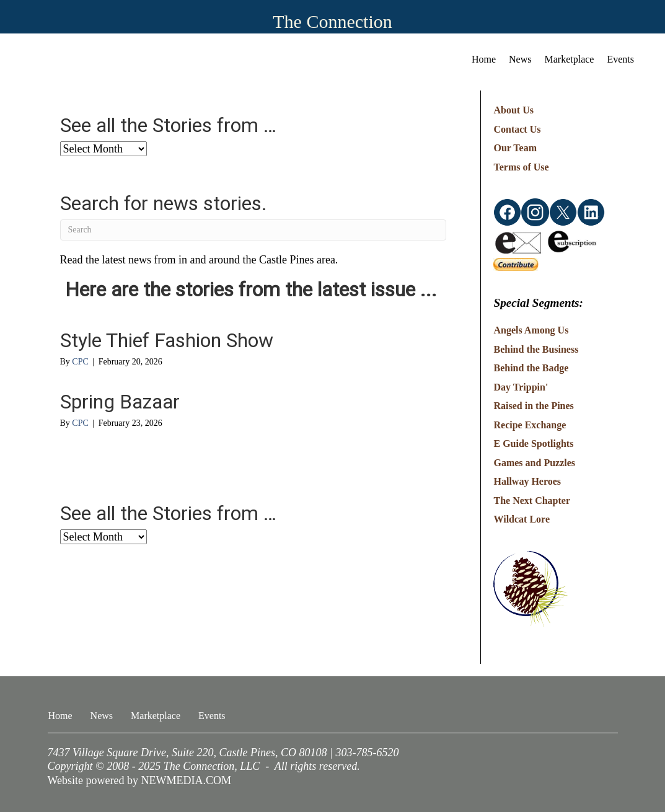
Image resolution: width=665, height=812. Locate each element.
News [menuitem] (520, 59)
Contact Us (517, 129)
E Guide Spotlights (533, 444)
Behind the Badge (531, 368)
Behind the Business (536, 349)
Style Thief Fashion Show (167, 340)
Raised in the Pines (533, 406)
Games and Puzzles (534, 463)
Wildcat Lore (522, 519)
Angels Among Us (531, 330)
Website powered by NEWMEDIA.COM (140, 780)
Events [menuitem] (620, 59)
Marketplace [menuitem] (570, 59)
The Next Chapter (532, 501)
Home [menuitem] (484, 59)
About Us (513, 110)
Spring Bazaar (120, 402)
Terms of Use (521, 167)
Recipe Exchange (530, 425)
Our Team (515, 148)
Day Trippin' (521, 387)
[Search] (253, 230)
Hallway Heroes (527, 481)
